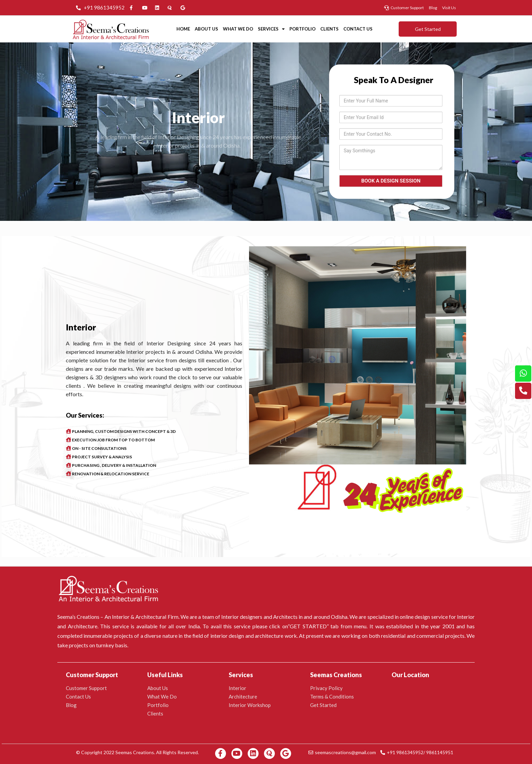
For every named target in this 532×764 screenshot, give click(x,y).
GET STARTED (308, 626)
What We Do (238, 29)
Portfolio (302, 29)
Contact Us (358, 29)
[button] (428, 29)
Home (183, 29)
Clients (329, 29)
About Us (206, 29)
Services (271, 29)
